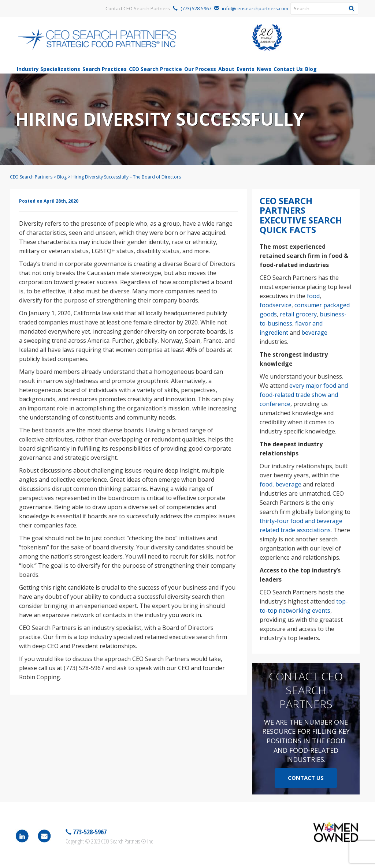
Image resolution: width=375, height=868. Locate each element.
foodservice (276, 305)
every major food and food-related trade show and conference (304, 395)
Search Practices (105, 69)
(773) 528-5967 (196, 8)
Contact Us (288, 69)
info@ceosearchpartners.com (255, 8)
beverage (314, 332)
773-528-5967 (89, 832)
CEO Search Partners (31, 177)
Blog (311, 69)
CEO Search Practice (155, 69)
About (226, 69)
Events (246, 69)
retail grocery (298, 314)
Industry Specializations (49, 69)
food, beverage (281, 484)
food (313, 296)
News (264, 69)
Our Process (200, 69)
